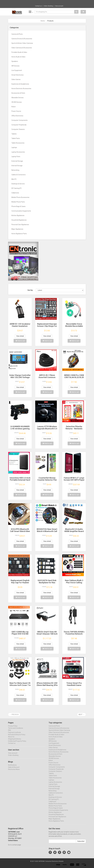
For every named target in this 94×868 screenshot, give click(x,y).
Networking (15, 170)
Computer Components (20, 120)
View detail (20, 336)
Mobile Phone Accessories (20, 197)
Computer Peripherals (19, 125)
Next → (81, 714)
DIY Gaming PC (17, 188)
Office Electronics (17, 116)
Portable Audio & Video (19, 52)
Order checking (48, 6)
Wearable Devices (18, 98)
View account (59, 6)
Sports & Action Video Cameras (22, 43)
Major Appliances (17, 229)
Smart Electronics (18, 75)
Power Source (16, 111)
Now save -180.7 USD (33, 2)
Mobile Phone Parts (18, 202)
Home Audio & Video (18, 57)
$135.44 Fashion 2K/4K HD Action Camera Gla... (55, 2)
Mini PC (14, 179)
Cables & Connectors (19, 175)
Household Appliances (19, 220)
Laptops (14, 147)
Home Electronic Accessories (21, 89)
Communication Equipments (21, 211)
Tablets (14, 134)
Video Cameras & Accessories (22, 48)
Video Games (16, 79)
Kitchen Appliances (18, 215)
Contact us (38, 6)
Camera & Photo (17, 34)
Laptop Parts (16, 157)
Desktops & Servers (18, 184)
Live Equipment (17, 70)
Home (43, 21)
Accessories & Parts (18, 93)
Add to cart (20, 341)
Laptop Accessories (18, 152)
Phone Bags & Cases (18, 206)
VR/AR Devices (17, 102)
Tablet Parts (16, 138)
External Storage (17, 161)
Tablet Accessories (18, 143)
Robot (14, 107)
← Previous (14, 714)
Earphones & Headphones (20, 84)
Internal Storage (17, 166)
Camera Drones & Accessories (22, 39)
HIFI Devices (15, 66)
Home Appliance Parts (19, 234)
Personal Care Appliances (20, 225)
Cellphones (15, 193)
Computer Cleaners (18, 129)
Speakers (15, 61)
